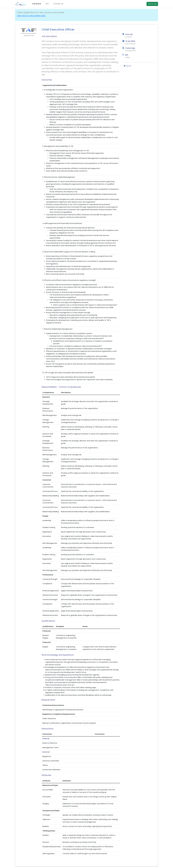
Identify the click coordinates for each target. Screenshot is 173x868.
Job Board (36, 4)
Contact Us (58, 4)
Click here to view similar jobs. (31, 16)
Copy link (127, 66)
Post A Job (152, 4)
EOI (47, 4)
